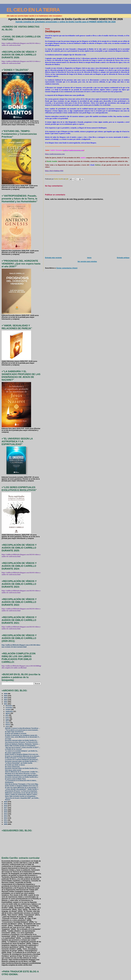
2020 (6, 802)
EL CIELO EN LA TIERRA (33, 10)
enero (8, 727)
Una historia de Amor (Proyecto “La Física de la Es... (22, 742)
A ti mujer (8, 739)
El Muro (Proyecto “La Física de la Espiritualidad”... (21, 758)
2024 (6, 698)
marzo (8, 723)
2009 (6, 824)
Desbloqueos (9, 782)
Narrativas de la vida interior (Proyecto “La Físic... (21, 774)
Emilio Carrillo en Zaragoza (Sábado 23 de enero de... (22, 754)
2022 (6, 702)
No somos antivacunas (12, 767)
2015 (6, 812)
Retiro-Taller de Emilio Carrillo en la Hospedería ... (21, 746)
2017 (6, 808)
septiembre (9, 711)
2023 (6, 700)
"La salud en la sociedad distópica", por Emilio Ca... (22, 751)
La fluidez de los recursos (13, 749)
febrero (8, 725)
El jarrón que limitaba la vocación (16, 734)
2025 (6, 696)
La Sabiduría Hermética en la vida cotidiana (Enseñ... (22, 775)
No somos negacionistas (13, 753)
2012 (6, 818)
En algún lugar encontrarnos (14, 732)
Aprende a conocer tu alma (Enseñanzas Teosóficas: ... (23, 728)
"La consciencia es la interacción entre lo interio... (21, 781)
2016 (6, 810)
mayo (8, 719)
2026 (6, 694)
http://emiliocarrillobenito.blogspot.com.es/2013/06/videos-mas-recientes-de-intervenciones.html (21, 646)
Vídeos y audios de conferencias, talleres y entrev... (21, 794)
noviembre (9, 708)
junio (7, 717)
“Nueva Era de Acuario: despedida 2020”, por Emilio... (22, 798)
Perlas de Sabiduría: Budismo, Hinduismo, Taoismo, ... (22, 744)
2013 (6, 816)
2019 (6, 804)
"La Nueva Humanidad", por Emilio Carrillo (19, 763)
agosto (8, 713)
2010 (6, 822)
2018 (6, 806)
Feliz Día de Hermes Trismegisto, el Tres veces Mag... (22, 784)
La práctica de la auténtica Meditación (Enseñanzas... (22, 760)
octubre (8, 710)
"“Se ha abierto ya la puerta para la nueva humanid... (22, 730)
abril (7, 721)
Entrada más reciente (53, 258)
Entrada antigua (123, 258)
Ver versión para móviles (87, 261)
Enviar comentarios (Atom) (67, 268)
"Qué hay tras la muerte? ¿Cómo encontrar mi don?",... (23, 747)
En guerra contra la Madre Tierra (15, 779)
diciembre (9, 706)
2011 (6, 820)
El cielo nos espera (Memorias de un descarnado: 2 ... (22, 788)
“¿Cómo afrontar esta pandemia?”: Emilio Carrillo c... (22, 789)
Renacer (8, 800)
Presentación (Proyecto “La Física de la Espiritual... (21, 791)
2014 (6, 814)
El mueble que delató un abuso (15, 765)
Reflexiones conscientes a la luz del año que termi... (22, 793)
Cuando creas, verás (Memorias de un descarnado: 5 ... (23, 737)
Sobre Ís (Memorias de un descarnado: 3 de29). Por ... (22, 772)
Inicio (89, 258)
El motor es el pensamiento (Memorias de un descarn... (23, 756)
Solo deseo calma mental (13, 770)
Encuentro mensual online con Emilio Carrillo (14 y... (22, 768)
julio (7, 715)
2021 (6, 704)
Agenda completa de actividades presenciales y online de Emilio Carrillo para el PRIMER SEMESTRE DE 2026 (66, 22)
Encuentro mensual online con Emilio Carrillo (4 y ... (22, 740)
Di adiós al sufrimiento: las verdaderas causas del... (22, 735)
